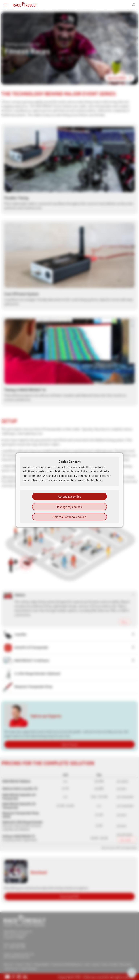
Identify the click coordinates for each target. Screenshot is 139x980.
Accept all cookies (69, 496)
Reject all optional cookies (69, 517)
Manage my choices (69, 507)
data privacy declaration (86, 480)
